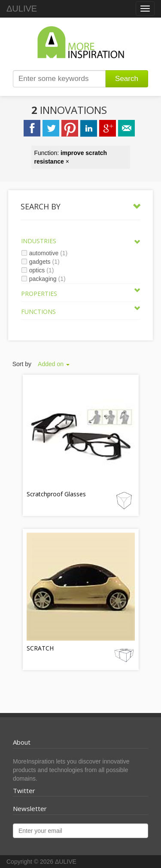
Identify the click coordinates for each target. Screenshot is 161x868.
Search (127, 79)
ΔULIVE (22, 9)
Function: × (71, 157)
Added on (54, 364)
